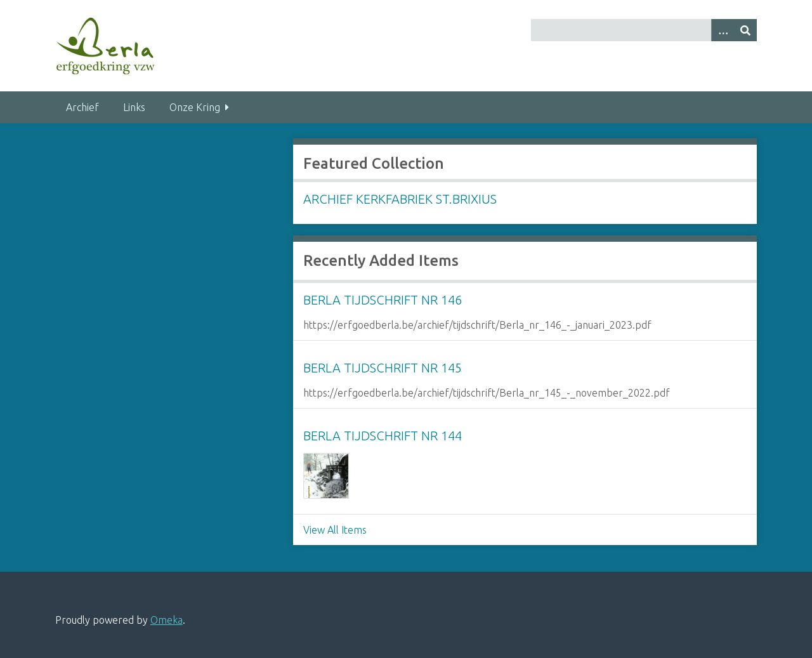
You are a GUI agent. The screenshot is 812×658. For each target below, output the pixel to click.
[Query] (644, 30)
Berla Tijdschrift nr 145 (383, 368)
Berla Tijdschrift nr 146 (383, 300)
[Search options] (723, 30)
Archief (82, 107)
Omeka (167, 620)
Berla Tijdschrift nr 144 (383, 436)
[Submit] (745, 30)
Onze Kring (195, 107)
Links (134, 107)
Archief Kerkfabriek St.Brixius (400, 199)
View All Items (335, 530)
